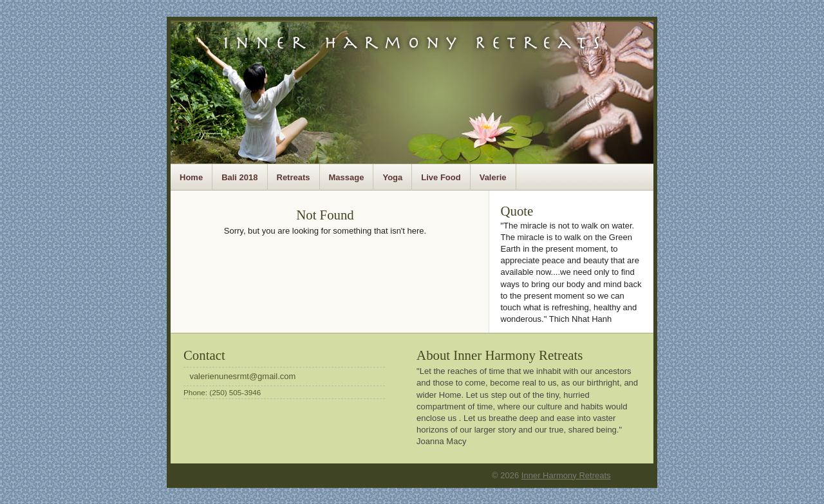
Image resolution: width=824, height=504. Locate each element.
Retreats (294, 177)
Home (191, 177)
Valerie (493, 177)
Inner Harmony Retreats (566, 475)
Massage (347, 177)
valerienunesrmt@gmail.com (242, 376)
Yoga (392, 177)
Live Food (441, 177)
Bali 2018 (239, 177)
